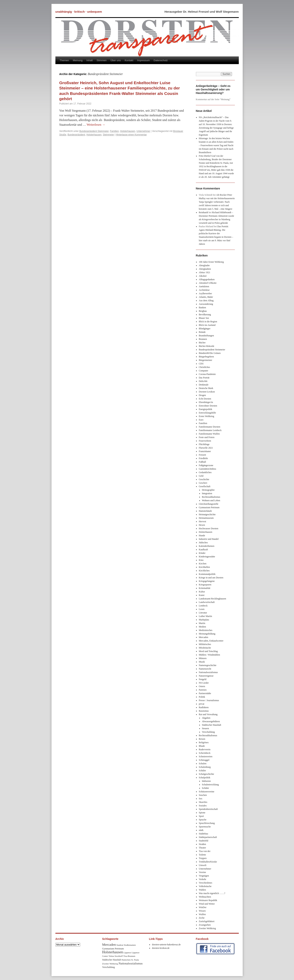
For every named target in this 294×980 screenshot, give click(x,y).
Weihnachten (205, 897)
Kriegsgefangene (207, 581)
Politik (202, 697)
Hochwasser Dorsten (209, 528)
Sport (201, 816)
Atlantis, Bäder (206, 297)
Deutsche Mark (206, 388)
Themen (64, 60)
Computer (203, 371)
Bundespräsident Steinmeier (94, 131)
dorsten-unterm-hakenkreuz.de (166, 945)
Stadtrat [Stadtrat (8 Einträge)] (120, 945)
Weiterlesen (96, 125)
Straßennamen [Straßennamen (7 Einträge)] (130, 945)
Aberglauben (205, 269)
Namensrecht (205, 669)
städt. (201, 830)
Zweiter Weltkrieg (207, 928)
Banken (202, 308)
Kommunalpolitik (207, 574)
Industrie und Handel (209, 539)
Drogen (202, 395)
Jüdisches (203, 543)
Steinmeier (108, 135)
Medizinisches (206, 630)
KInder (202, 553)
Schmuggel (204, 760)
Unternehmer (143, 131)
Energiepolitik (205, 409)
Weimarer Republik (208, 900)
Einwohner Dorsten (208, 406)
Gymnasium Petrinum (209, 507)
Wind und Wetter (207, 904)
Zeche (202, 918)
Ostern (202, 686)
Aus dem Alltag (206, 300)
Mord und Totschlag (208, 651)
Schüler (202, 771)
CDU (201, 364)
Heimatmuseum (206, 518)
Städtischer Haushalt (212, 725)
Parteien (203, 690)
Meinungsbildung (207, 634)
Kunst (202, 595)
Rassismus (204, 711)
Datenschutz (161, 60)
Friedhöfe (203, 458)
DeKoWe (203, 381)
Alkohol (203, 276)
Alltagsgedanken (207, 279)
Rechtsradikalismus (211, 497)
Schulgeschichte (206, 774)
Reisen (202, 739)
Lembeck (203, 606)
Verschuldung (208, 732)
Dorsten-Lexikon (207, 392)
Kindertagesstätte (207, 557)
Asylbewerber (205, 293)
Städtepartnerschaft (208, 837)
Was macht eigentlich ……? (212, 893)
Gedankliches (205, 472)
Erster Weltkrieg (206, 416)
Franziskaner (205, 451)
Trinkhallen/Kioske (208, 862)
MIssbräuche (205, 648)
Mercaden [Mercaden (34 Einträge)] (109, 945)
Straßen (202, 844)
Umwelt (203, 865)
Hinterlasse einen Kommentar (131, 135)
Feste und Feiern (207, 437)
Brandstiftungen (206, 336)
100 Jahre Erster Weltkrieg (211, 262)
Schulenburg (205, 767)
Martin (202, 623)
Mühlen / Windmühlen (209, 655)
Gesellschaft (205, 486)
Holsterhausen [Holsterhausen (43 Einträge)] (113, 952)
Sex (201, 799)
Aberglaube (204, 265)
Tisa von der (205, 851)
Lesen (202, 609)
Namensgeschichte (208, 665)
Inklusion (206, 781)
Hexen (202, 525)
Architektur (204, 290)
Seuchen (203, 795)
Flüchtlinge (204, 444)
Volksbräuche (205, 886)
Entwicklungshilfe (207, 413)
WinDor (203, 907)
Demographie (208, 490)
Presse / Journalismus (209, 700)
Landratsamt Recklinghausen (212, 599)
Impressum (143, 60)
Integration (207, 493)
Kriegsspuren (205, 585)
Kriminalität (205, 588)
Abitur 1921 (204, 272)
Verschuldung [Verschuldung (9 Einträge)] (109, 967)
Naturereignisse (206, 676)
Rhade (202, 746)
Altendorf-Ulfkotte (208, 283)
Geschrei (203, 483)
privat (202, 704)
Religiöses (204, 742)
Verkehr (203, 879)
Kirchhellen (204, 567)
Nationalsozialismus (208, 672)
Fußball (202, 462)
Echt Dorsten (205, 399)
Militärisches (205, 644)
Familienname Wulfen (209, 434)
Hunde (202, 536)
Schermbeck (205, 753)
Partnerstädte (205, 693)
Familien (114, 131)
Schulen (203, 763)
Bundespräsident (76, 135)
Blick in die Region (208, 322)
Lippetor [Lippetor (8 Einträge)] (127, 953)
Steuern (206, 728)
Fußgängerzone (206, 465)
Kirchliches (204, 571)
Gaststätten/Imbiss (207, 469)
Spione (202, 813)
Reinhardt (203, 212)
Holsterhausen (127, 131)
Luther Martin (205, 616)
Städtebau (203, 834)
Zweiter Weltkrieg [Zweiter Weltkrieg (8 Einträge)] (110, 964)
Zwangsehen (205, 925)
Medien (202, 627)
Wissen (202, 911)
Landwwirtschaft (207, 602)
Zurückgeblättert (207, 921)
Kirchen (203, 564)
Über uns (116, 60)
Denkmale (204, 385)
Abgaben (206, 718)
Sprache (203, 820)
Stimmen (102, 60)
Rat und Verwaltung (208, 714)
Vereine (202, 872)
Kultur (202, 592)
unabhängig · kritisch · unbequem (79, 12)
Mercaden (203, 637)
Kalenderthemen (207, 546)
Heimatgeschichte (207, 514)
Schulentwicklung (210, 785)
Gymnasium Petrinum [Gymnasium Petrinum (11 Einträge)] (113, 949)
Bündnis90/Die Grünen (210, 353)
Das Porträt (204, 378)
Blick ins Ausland (207, 325)
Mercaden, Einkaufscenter (211, 641)
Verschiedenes (206, 883)
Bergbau (203, 311)
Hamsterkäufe (205, 511)
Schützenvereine (207, 792)
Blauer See (204, 318)
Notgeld (203, 679)
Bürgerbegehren (206, 357)
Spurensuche (205, 827)
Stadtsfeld (203, 841)
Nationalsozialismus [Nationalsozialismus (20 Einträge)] (131, 963)
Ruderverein (205, 749)
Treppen (203, 858)
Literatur (203, 613)
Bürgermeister (205, 360)
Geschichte (204, 479)
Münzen (203, 658)
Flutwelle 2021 (206, 448)
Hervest (202, 521)
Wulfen (202, 914)
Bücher (202, 343)
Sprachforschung (207, 823)
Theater (202, 848)
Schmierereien (206, 756)
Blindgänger (205, 329)
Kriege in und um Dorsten (211, 578)
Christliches (204, 367)
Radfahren (204, 707)
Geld (201, 476)
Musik (202, 662)
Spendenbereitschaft (208, 809)
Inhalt (90, 60)
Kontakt (129, 60)
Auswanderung (206, 304)
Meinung (78, 60)
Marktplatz (204, 620)
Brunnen (203, 339)
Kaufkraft (203, 550)
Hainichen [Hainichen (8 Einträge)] (126, 960)
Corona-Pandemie (207, 374)
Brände (202, 332)
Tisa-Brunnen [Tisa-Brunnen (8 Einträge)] (129, 956)
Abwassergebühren (211, 721)
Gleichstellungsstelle (209, 504)
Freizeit (202, 455)
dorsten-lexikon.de (161, 948)
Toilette (202, 855)
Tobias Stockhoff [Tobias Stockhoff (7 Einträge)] (116, 956)
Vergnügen (204, 876)
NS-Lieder (204, 683)
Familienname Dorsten (210, 427)
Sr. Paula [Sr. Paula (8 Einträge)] (135, 960)
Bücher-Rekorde (207, 346)
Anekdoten (204, 286)
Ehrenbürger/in (206, 402)
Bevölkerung (205, 315)
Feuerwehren (205, 441)
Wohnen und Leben (211, 500)
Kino (201, 560)
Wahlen (202, 890)
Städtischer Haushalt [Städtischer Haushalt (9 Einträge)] (112, 960)
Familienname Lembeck (210, 430)
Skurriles (203, 802)
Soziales (203, 806)
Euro (201, 420)
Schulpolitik (205, 778)
